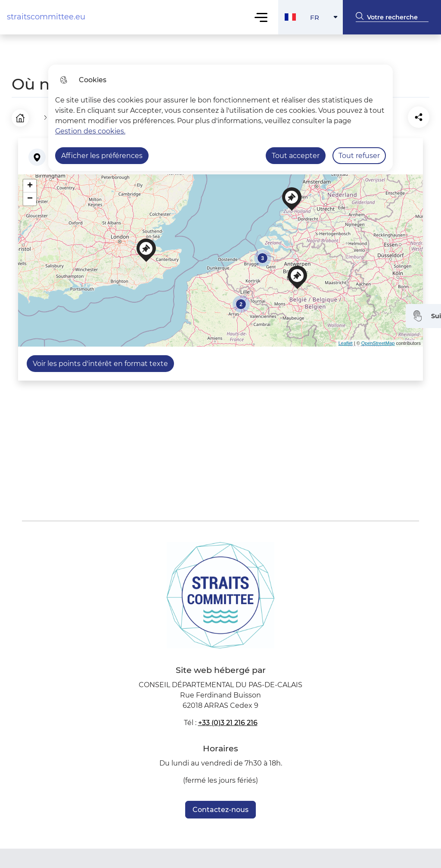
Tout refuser (359, 156)
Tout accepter (296, 156)
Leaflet (346, 340)
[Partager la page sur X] (421, 116)
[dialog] (220, 118)
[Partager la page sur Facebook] (397, 116)
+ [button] (30, 183)
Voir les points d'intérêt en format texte (100, 361)
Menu (261, 17)
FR (327, 20)
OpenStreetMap (378, 340)
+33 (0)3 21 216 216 (228, 720)
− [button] (30, 196)
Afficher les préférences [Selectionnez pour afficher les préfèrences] (102, 156)
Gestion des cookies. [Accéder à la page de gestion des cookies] (90, 131)
